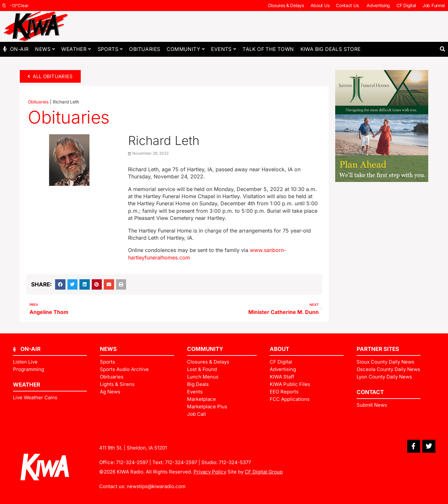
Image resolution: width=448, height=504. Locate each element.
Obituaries (145, 49)
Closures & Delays (286, 5)
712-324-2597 (132, 462)
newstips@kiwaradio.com (156, 486)
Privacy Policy (210, 472)
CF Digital (406, 5)
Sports (110, 49)
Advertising (378, 5)
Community (186, 49)
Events (224, 49)
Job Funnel (434, 5)
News (45, 49)
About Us (320, 5)
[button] (442, 49)
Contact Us (348, 6)
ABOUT (279, 349)
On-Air (19, 49)
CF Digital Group (264, 472)
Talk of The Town (268, 49)
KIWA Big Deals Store (331, 49)
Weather (76, 49)
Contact (370, 392)
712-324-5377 (235, 462)
